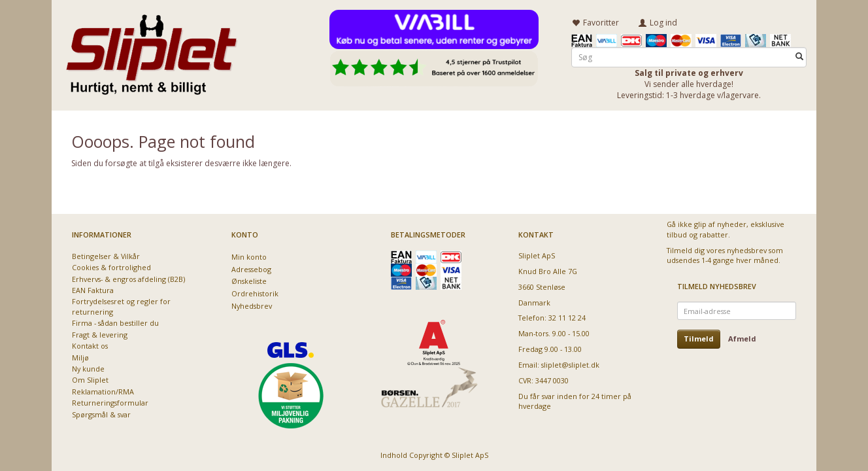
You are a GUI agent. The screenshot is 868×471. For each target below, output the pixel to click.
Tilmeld (699, 339)
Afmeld (742, 339)
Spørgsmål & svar (101, 414)
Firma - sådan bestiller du (115, 323)
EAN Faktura (93, 290)
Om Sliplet (90, 380)
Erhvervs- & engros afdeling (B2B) (128, 279)
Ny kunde (88, 369)
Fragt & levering (100, 335)
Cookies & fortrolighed (111, 267)
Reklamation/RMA (103, 392)
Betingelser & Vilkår (106, 256)
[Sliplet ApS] (151, 50)
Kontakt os (90, 346)
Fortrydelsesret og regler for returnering (121, 306)
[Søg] (799, 57)
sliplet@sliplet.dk (570, 365)
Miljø (80, 358)
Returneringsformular (110, 403)
